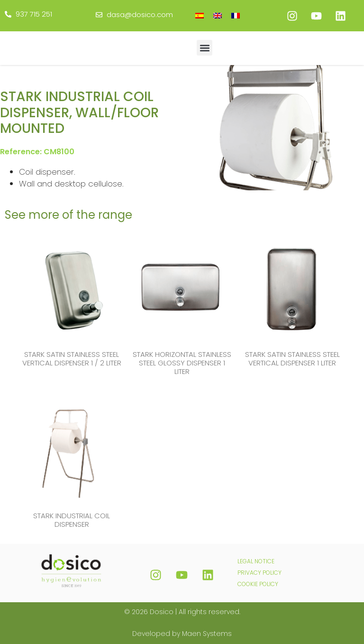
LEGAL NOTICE (256, 561)
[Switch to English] (218, 15)
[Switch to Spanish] (200, 15)
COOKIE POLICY (258, 584)
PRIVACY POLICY (259, 573)
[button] (205, 48)
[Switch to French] (236, 15)
